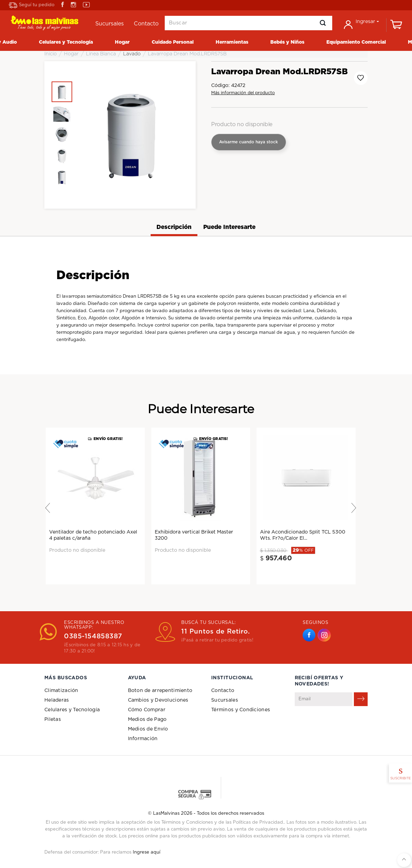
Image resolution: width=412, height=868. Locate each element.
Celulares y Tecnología (72, 710)
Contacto (223, 691)
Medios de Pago (147, 719)
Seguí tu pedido (31, 5)
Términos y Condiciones (241, 710)
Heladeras (57, 700)
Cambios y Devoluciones (158, 700)
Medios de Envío (148, 729)
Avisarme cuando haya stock (248, 142)
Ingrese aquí (147, 852)
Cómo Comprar (147, 710)
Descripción (174, 227)
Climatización (61, 691)
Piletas (53, 719)
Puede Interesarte (229, 227)
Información (143, 739)
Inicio (51, 54)
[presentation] (347, 723)
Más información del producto (243, 93)
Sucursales (225, 700)
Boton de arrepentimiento (160, 691)
